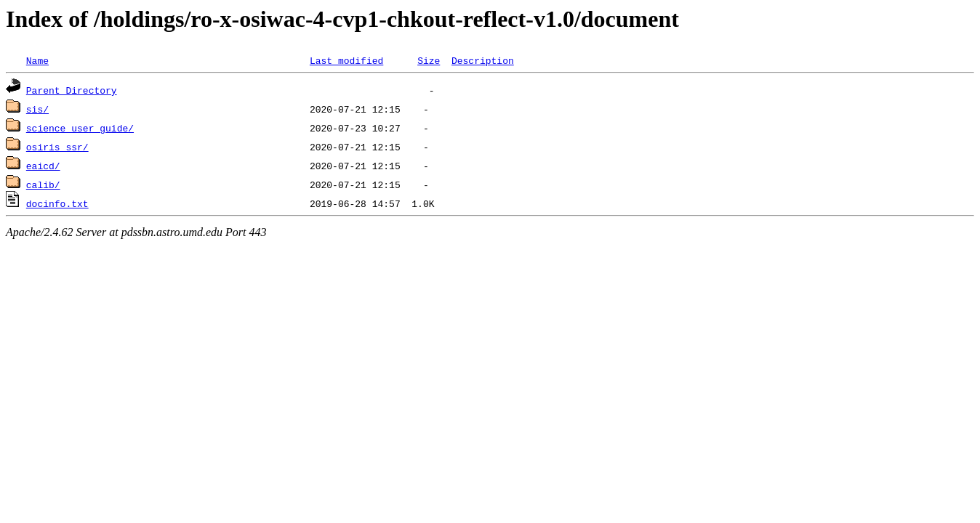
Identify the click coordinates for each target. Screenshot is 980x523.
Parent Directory (72, 90)
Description (483, 60)
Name (37, 60)
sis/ (37, 109)
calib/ (43, 185)
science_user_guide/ (80, 128)
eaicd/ (43, 166)
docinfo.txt (57, 203)
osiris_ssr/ (57, 147)
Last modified (346, 60)
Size (429, 60)
